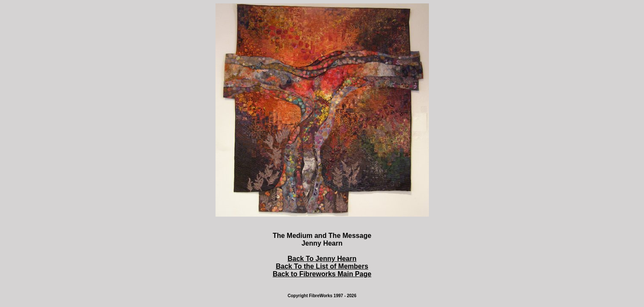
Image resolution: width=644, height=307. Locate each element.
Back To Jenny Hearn (322, 259)
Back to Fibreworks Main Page (322, 274)
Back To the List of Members (322, 266)
